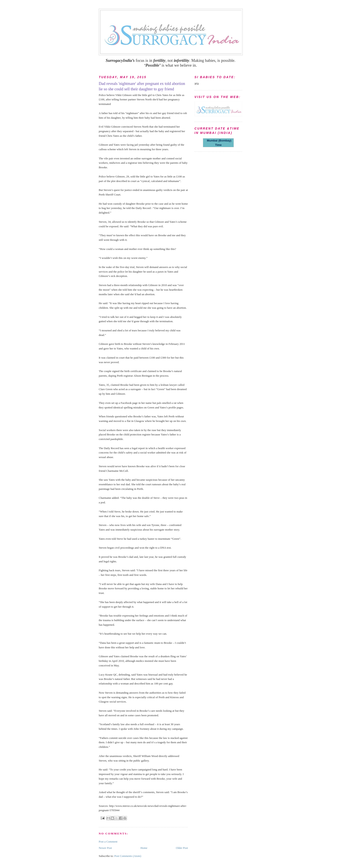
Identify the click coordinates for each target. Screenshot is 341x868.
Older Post (182, 848)
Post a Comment (108, 842)
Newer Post (105, 848)
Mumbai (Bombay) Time (218, 143)
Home (144, 848)
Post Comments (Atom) (128, 856)
